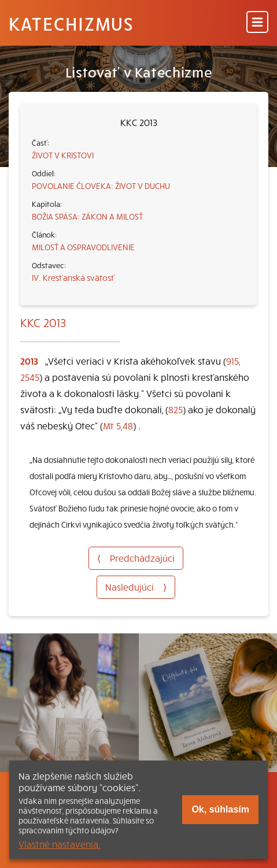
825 (176, 409)
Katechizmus (71, 23)
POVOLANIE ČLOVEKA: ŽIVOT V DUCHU (101, 186)
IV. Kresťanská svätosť (73, 277)
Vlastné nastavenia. (60, 844)
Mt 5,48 (118, 425)
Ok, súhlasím (220, 809)
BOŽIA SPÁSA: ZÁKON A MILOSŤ (87, 216)
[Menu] (257, 23)
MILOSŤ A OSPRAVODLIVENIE (83, 247)
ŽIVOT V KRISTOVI (63, 155)
